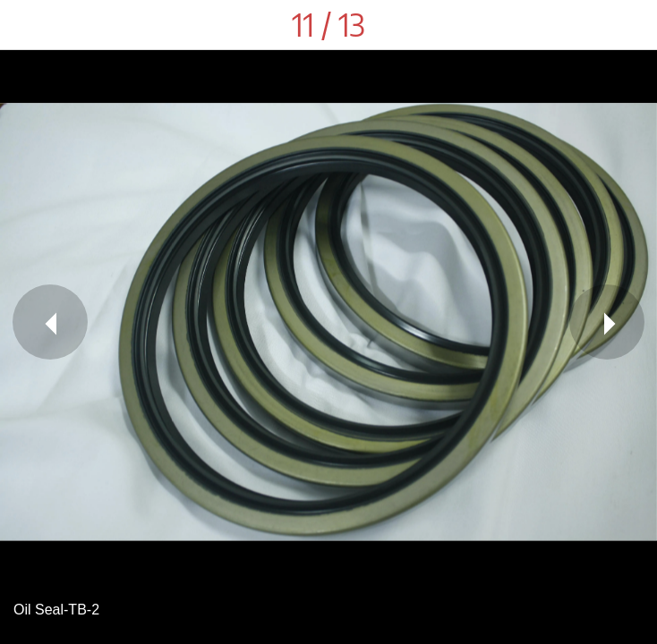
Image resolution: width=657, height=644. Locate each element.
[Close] (25, 25)
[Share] (585, 25)
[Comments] (632, 25)
